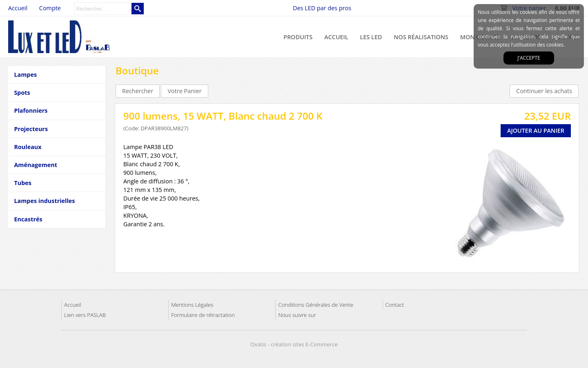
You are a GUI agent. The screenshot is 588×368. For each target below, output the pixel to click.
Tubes (23, 183)
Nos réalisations (421, 37)
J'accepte (529, 58)
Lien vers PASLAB (85, 315)
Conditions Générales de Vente (316, 305)
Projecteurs (31, 129)
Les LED (371, 37)
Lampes (25, 75)
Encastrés (28, 219)
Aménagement (36, 165)
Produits (298, 37)
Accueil (336, 37)
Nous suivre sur (297, 315)
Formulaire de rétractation (203, 315)
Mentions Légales (192, 305)
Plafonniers (31, 110)
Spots (22, 93)
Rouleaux (28, 147)
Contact (395, 305)
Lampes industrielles (44, 201)
